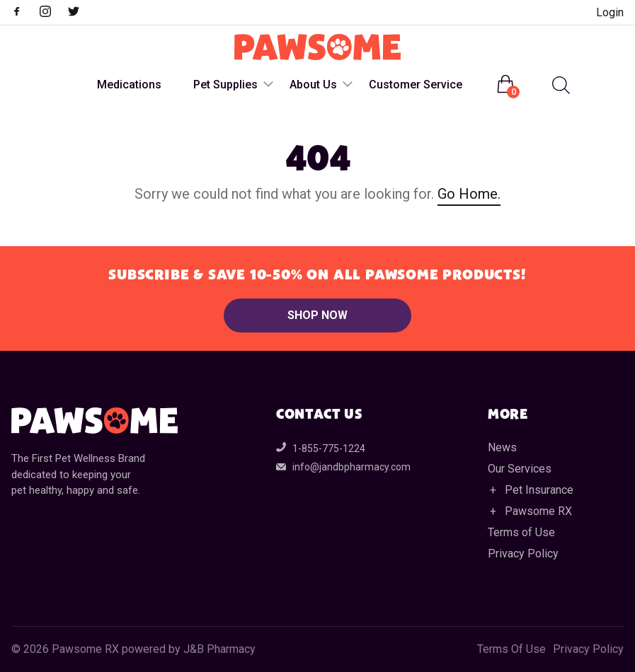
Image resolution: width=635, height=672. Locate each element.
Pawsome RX (538, 511)
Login (610, 12)
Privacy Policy (523, 554)
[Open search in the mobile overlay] (559, 85)
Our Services (520, 469)
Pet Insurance (539, 490)
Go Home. (469, 194)
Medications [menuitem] (129, 85)
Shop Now (317, 315)
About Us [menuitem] (313, 85)
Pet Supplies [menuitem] (225, 85)
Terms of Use (521, 532)
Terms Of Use (511, 649)
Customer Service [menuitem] (416, 85)
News (502, 447)
